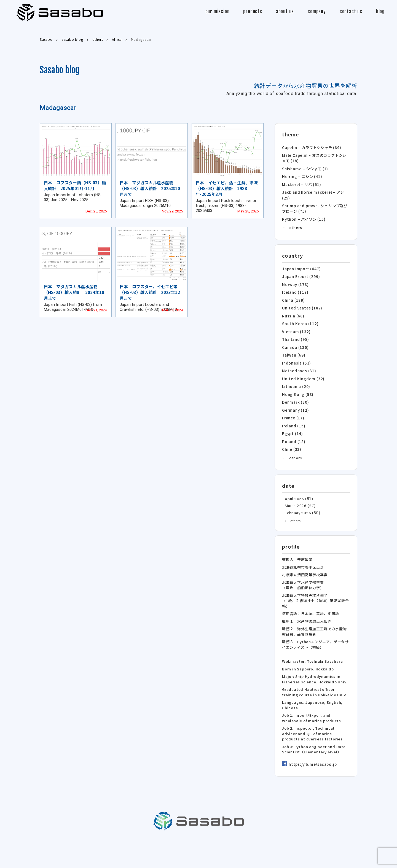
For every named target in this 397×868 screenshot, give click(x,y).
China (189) (293, 296)
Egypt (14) (292, 425)
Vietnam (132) (296, 326)
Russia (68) (293, 311)
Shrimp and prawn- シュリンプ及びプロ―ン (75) (315, 206)
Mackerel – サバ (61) (301, 183)
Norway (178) (295, 281)
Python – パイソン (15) (303, 216)
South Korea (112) (299, 319)
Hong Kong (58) (297, 387)
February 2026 (297, 503)
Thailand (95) (295, 334)
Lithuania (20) (296, 379)
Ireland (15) (293, 417)
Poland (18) (293, 432)
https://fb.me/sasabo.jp (312, 755)
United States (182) (301, 304)
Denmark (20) (295, 394)
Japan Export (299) (300, 273)
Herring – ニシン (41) (301, 175)
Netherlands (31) (299, 364)
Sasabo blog (60, 70)
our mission (218, 11)
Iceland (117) (295, 288)
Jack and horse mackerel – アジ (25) (312, 193)
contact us (351, 11)
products (253, 11)
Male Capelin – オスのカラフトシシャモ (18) (316, 157)
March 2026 (295, 496)
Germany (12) (295, 402)
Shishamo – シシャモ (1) (305, 168)
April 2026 (294, 490)
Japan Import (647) (301, 266)
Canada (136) (295, 342)
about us (285, 11)
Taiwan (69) (293, 349)
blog (380, 11)
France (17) (293, 410)
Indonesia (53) (296, 357)
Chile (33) (291, 440)
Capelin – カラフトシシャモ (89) (311, 147)
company (317, 11)
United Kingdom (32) (302, 372)
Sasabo (60, 13)
